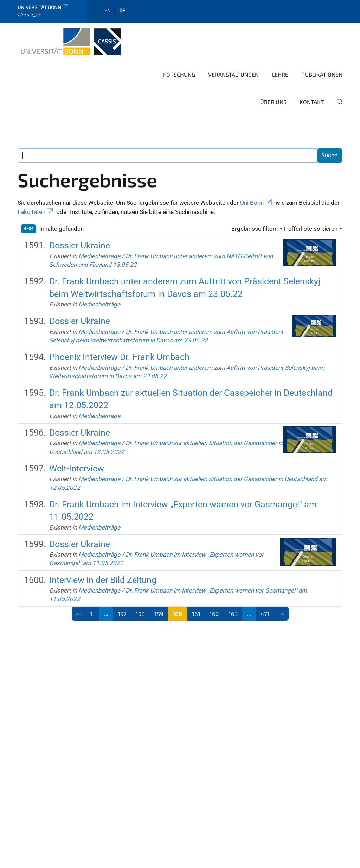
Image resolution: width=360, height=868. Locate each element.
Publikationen (322, 74)
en (108, 10)
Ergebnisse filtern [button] (255, 229)
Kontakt (312, 102)
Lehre (280, 74)
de (122, 10)
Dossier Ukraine (80, 245)
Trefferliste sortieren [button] (310, 229)
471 (265, 614)
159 (159, 614)
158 (140, 614)
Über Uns (273, 102)
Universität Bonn (43, 7)
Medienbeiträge (99, 256)
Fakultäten (36, 212)
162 (214, 614)
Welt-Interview (77, 468)
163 (233, 614)
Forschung (179, 74)
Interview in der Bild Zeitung (103, 580)
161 (196, 614)
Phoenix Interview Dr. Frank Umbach (119, 357)
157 (122, 614)
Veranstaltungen (233, 74)
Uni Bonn (257, 203)
